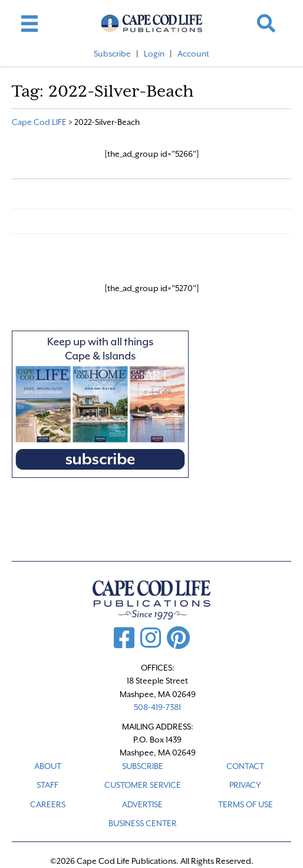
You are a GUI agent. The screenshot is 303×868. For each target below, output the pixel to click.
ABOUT (48, 766)
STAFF (47, 785)
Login (154, 54)
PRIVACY (245, 785)
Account (193, 54)
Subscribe (112, 54)
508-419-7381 (157, 707)
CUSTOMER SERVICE (143, 785)
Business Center (143, 823)
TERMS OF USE (246, 804)
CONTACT (245, 766)
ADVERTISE (142, 804)
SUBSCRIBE (143, 766)
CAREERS (48, 804)
